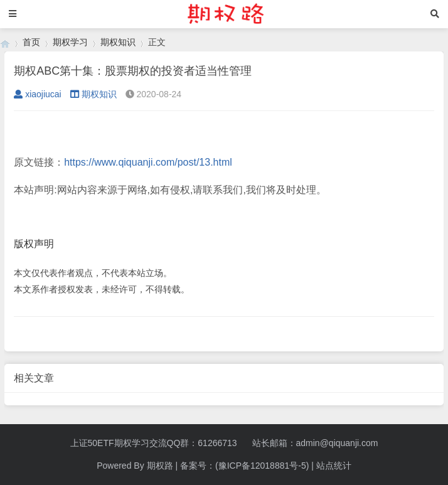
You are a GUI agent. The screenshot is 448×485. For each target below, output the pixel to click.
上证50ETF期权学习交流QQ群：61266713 (154, 443)
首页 (31, 42)
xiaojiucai (38, 94)
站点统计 (334, 466)
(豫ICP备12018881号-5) (262, 466)
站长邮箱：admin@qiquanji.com (315, 443)
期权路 (160, 466)
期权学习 (70, 42)
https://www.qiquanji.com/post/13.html (148, 162)
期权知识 (118, 42)
